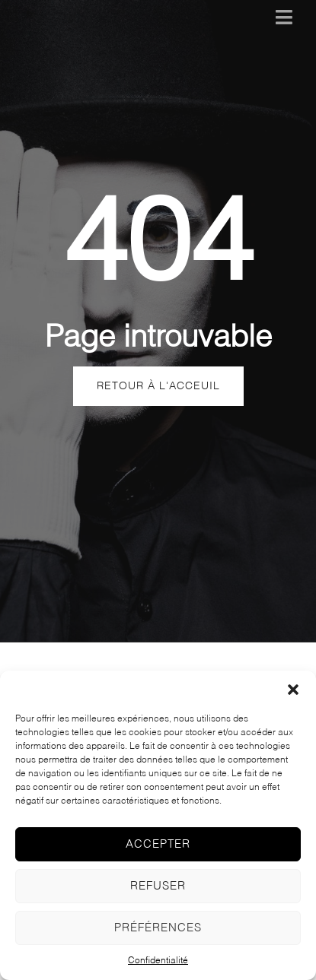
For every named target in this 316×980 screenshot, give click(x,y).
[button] (293, 690)
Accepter (158, 844)
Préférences (158, 928)
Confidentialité (158, 961)
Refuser (158, 886)
